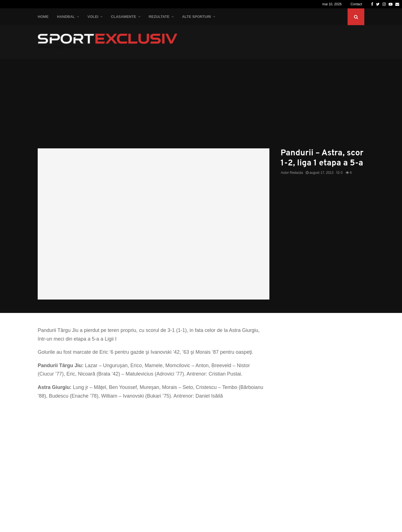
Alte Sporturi (197, 17)
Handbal (66, 17)
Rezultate (159, 17)
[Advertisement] (201, 106)
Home (43, 17)
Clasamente (123, 17)
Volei (93, 17)
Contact (356, 4)
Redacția (296, 173)
